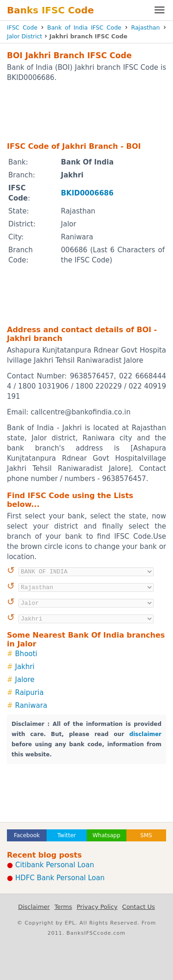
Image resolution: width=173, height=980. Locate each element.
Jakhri (25, 667)
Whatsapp (106, 835)
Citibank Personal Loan (55, 865)
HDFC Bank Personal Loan (60, 878)
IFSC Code (22, 27)
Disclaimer (34, 907)
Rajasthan (145, 27)
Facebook (27, 835)
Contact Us (139, 907)
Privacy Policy (97, 907)
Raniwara (31, 706)
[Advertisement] (86, 111)
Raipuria (30, 693)
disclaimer (145, 734)
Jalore (25, 680)
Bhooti (26, 654)
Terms (63, 907)
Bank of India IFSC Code (84, 27)
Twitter (66, 835)
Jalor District (24, 36)
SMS (146, 835)
